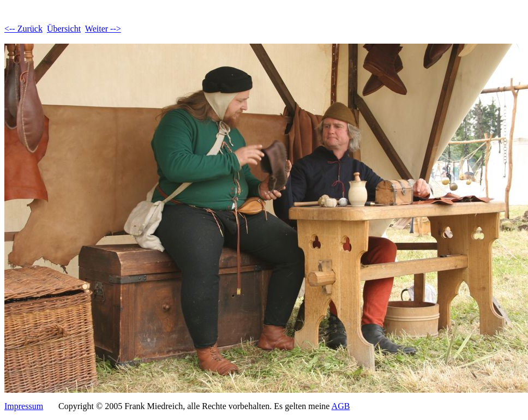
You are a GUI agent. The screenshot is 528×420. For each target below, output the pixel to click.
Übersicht (64, 29)
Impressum (24, 406)
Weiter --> (103, 29)
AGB (341, 406)
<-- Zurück (23, 29)
